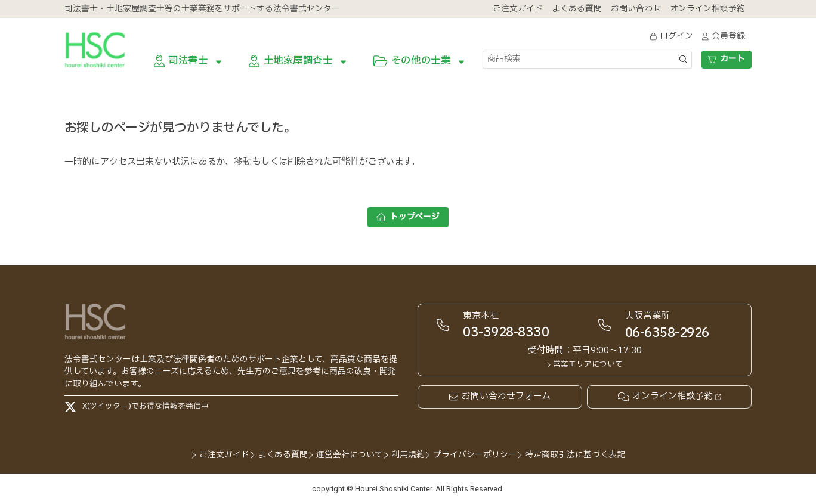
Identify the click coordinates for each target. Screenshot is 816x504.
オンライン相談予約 (670, 397)
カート (726, 59)
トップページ (408, 217)
